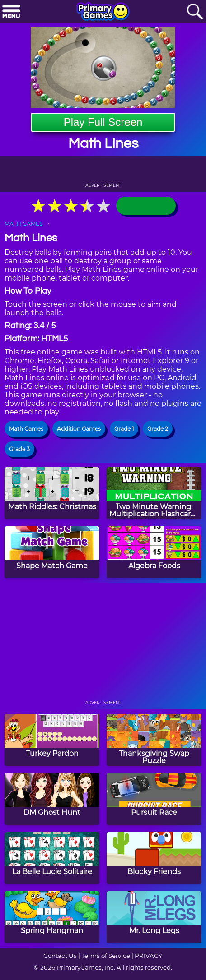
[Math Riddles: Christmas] (52, 493)
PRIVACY (148, 956)
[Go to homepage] (103, 12)
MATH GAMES (23, 224)
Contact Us (60, 956)
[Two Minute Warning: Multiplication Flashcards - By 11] (154, 493)
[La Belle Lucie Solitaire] (52, 858)
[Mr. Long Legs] (154, 917)
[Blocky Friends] (154, 858)
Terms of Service (106, 956)
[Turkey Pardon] (52, 740)
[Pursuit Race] (154, 799)
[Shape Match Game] (52, 552)
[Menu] (11, 12)
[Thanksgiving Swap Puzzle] (154, 740)
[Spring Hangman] (52, 917)
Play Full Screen (103, 122)
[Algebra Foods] (154, 552)
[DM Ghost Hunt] (52, 799)
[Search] (195, 12)
